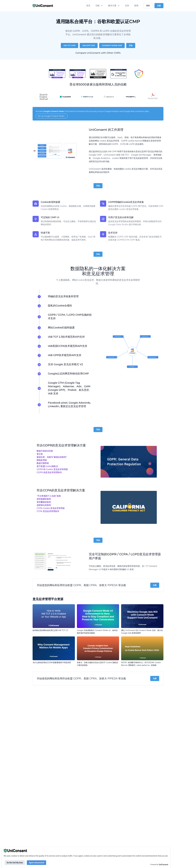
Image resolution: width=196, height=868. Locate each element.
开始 (131, 45)
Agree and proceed (36, 863)
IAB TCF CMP (70, 45)
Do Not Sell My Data (15, 863)
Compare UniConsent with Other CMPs (98, 53)
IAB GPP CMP (89, 45)
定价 (127, 6)
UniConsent (163, 865)
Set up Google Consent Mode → (52, 116)
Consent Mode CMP (112, 45)
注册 (155, 585)
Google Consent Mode (54, 111)
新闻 (136, 6)
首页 (88, 6)
